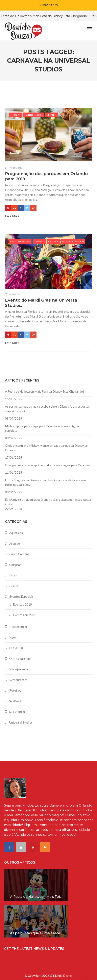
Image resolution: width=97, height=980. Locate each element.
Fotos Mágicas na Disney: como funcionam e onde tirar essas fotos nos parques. (46, 482)
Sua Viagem (17, 712)
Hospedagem (18, 627)
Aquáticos (16, 533)
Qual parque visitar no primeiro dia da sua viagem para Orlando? (48, 465)
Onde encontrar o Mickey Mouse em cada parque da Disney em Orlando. (47, 448)
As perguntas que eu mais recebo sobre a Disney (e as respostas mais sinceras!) (47, 409)
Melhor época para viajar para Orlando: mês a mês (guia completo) (42, 428)
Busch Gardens (19, 554)
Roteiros (15, 690)
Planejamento (19, 669)
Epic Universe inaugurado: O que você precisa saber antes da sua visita (48, 502)
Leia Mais (12, 216)
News (39, 241)
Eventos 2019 (22, 604)
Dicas (13, 575)
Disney (16, 115)
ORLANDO (52, 115)
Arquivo (15, 543)
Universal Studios (73, 241)
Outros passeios (20, 659)
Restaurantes (18, 680)
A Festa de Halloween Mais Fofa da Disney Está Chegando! (44, 391)
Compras (15, 565)
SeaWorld (16, 701)
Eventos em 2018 (34, 115)
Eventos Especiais (20, 241)
